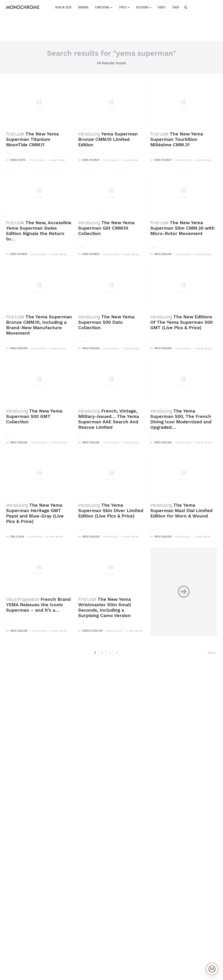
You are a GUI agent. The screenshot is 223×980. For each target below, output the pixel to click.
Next (211, 653)
